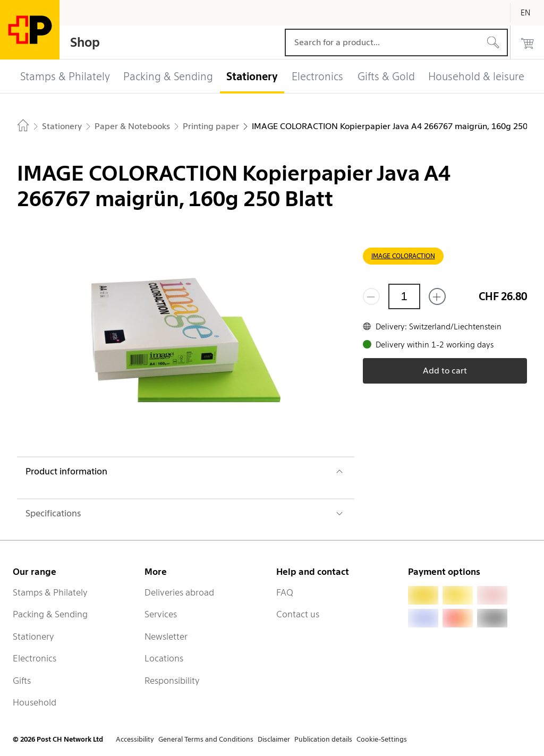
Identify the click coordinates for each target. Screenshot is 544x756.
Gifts (22, 681)
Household (35, 702)
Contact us (298, 614)
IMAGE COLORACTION (403, 256)
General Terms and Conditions (206, 739)
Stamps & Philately (50, 592)
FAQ (285, 592)
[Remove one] (371, 296)
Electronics (35, 658)
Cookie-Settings (382, 739)
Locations (164, 658)
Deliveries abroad (179, 592)
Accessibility (135, 739)
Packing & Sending (50, 614)
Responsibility (172, 681)
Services (161, 614)
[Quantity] (404, 296)
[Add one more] (437, 296)
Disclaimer (274, 739)
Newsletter (166, 636)
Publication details (323, 739)
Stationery (33, 636)
